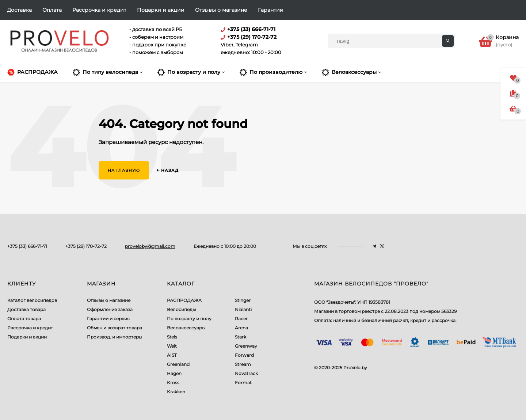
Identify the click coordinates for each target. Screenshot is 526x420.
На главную (124, 170)
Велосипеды (181, 309)
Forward (244, 355)
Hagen (174, 373)
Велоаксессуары (186, 328)
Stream (243, 364)
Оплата (52, 10)
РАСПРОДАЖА (184, 300)
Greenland (178, 364)
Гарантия (270, 10)
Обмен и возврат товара (115, 328)
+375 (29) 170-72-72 (86, 246)
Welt (172, 346)
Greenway (246, 346)
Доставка (19, 10)
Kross (173, 383)
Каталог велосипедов (32, 300)
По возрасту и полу (189, 319)
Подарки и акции (161, 10)
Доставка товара (26, 309)
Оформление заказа (110, 309)
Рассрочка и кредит (99, 10)
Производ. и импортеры (115, 337)
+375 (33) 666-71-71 (27, 246)
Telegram (247, 45)
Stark (241, 337)
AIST (172, 355)
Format (243, 383)
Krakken (176, 392)
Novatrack (246, 373)
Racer (241, 319)
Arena (241, 328)
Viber (227, 45)
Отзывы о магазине (221, 10)
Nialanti (243, 309)
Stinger (243, 300)
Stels (172, 337)
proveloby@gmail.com (150, 246)
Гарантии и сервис (108, 319)
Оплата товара (24, 319)
